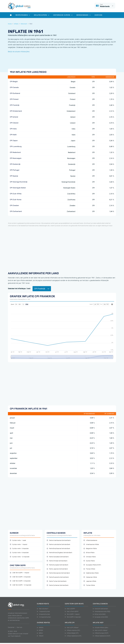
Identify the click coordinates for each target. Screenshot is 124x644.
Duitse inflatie (89, 561)
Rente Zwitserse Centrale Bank (58, 585)
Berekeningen (84, 15)
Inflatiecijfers (42, 15)
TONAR (40, 636)
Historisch (24, 24)
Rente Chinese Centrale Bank (57, 561)
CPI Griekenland (16, 111)
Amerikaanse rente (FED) (102, 611)
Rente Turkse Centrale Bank (57, 581)
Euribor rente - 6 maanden (19, 553)
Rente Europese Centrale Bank (57, 565)
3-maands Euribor (43, 614)
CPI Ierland (14, 117)
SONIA (40, 633)
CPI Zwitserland (16, 211)
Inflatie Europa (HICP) (101, 633)
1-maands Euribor (43, 611)
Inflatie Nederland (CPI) (73, 636)
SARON (40, 628)
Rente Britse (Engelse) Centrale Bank (59, 553)
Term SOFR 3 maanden (73, 617)
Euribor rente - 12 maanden (20, 557)
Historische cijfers (63, 15)
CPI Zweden (14, 205)
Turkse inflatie (89, 585)
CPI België (14, 82)
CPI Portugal (15, 170)
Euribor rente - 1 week (18, 540)
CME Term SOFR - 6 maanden (20, 581)
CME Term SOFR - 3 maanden (20, 577)
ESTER (40, 630)
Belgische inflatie (90, 549)
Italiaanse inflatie (90, 577)
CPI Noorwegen (16, 158)
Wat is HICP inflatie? (100, 630)
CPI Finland (14, 99)
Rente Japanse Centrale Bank (57, 569)
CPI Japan (14, 141)
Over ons (98, 15)
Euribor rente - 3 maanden (19, 549)
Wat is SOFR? (70, 609)
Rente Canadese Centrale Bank (58, 557)
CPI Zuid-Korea (16, 200)
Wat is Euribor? (43, 609)
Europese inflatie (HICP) (92, 565)
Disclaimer (11, 627)
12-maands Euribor (44, 617)
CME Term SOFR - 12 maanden (21, 585)
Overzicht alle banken (100, 609)
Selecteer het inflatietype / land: (19, 289)
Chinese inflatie (90, 557)
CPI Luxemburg (16, 146)
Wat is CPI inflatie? (72, 628)
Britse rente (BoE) (99, 614)
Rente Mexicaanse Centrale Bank (58, 573)
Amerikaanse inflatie (91, 544)
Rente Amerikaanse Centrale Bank (59, 540)
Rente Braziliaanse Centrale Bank (58, 549)
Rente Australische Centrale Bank (58, 544)
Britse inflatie (89, 553)
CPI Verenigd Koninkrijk (19, 182)
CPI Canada (14, 87)
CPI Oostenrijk (15, 164)
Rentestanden (23, 15)
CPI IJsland (14, 123)
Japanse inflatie (90, 581)
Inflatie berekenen (90, 540)
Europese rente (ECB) (100, 617)
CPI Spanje (14, 176)
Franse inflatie (89, 569)
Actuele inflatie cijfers (100, 628)
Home (10, 24)
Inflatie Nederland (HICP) (102, 636)
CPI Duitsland (15, 93)
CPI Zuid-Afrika (16, 194)
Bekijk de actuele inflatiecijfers (19, 52)
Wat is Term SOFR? (72, 611)
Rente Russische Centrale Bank (58, 577)
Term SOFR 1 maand (72, 614)
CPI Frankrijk (15, 105)
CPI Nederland (15, 152)
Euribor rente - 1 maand (19, 544)
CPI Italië (13, 135)
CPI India (13, 129)
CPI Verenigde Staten (18, 188)
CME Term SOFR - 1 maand (20, 573)
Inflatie (16, 24)
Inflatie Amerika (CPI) (72, 630)
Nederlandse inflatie (91, 573)
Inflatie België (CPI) (72, 633)
